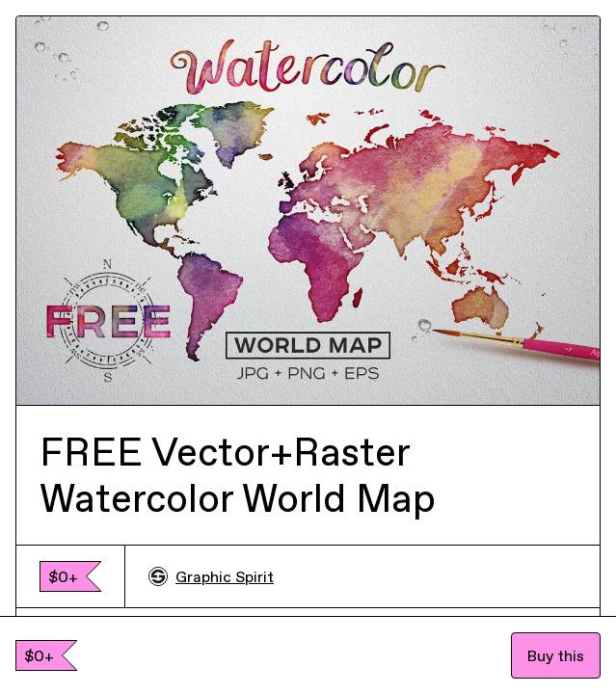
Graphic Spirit (211, 576)
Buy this (556, 655)
